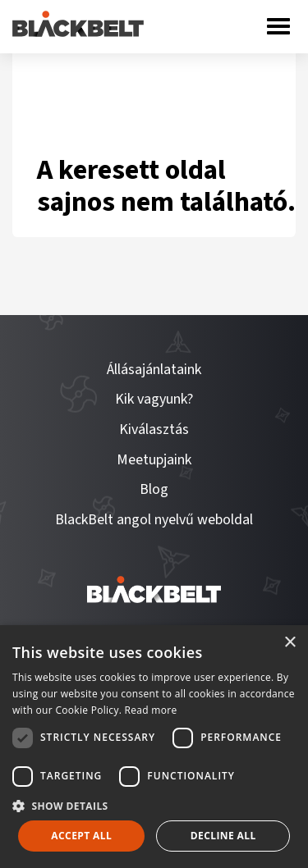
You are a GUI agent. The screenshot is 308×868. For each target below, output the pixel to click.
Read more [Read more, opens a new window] (151, 710)
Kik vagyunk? (154, 399)
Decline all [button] (223, 836)
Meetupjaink (154, 460)
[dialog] (154, 747)
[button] (154, 805)
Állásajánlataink (154, 370)
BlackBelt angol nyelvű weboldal (154, 520)
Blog (154, 489)
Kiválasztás (154, 429)
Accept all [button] (81, 836)
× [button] (290, 643)
